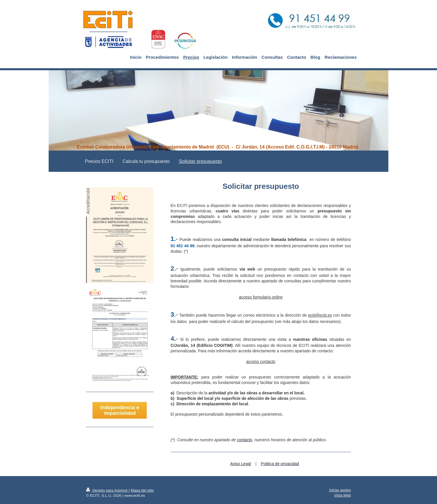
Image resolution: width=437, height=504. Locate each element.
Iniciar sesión (340, 490)
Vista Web (342, 495)
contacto (245, 440)
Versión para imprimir (107, 490)
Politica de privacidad (280, 464)
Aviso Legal (240, 464)
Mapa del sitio (142, 490)
